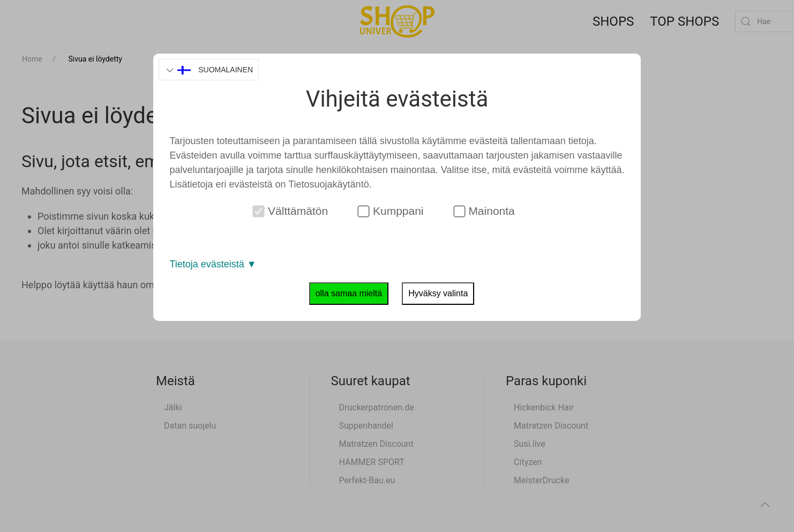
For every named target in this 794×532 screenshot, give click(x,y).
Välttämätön (290, 211)
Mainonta (484, 211)
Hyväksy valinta (438, 293)
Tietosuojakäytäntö (328, 184)
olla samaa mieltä (349, 293)
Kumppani (391, 211)
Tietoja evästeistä (213, 264)
